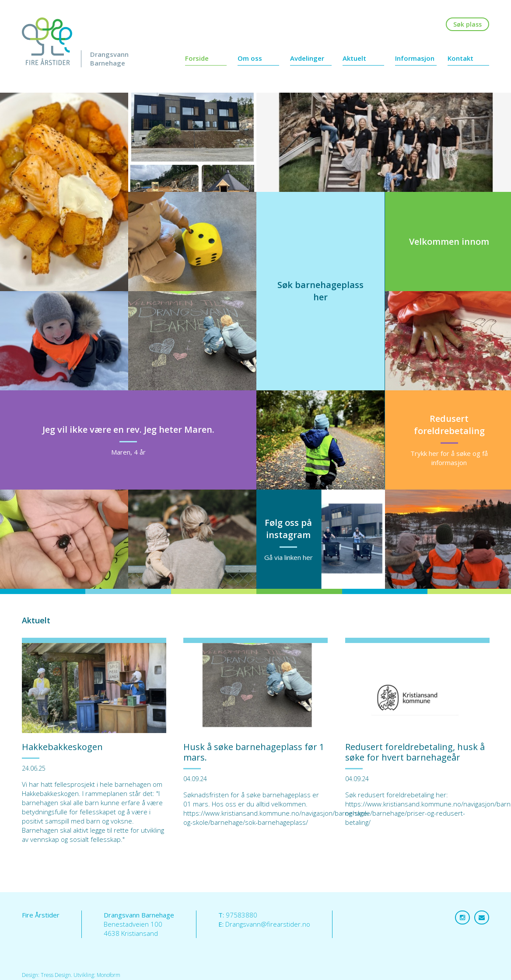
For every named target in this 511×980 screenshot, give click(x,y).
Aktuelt (354, 58)
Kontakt (460, 58)
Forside (197, 58)
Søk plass (467, 24)
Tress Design (56, 975)
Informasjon (415, 58)
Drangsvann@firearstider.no (268, 924)
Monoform (108, 975)
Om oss (250, 58)
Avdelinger (307, 58)
